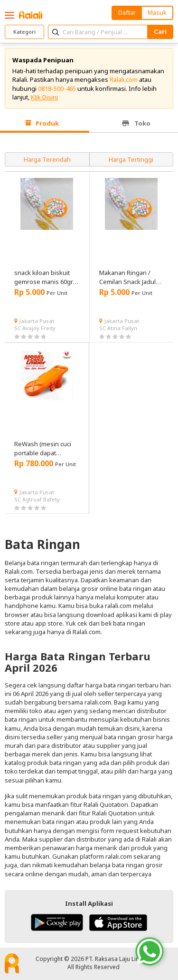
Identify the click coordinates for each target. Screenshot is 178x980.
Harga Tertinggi (131, 159)
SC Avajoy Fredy (35, 328)
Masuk (157, 12)
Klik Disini (44, 97)
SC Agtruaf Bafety (37, 499)
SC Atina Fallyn (118, 328)
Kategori (24, 32)
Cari (160, 31)
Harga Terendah (47, 159)
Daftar (127, 12)
